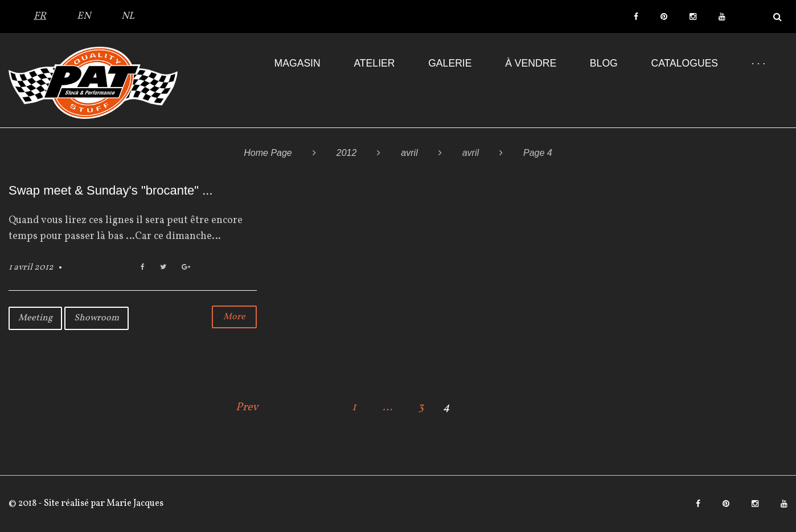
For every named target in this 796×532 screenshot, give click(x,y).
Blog (604, 63)
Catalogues (684, 63)
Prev (247, 407)
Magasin (298, 63)
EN (84, 16)
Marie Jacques (134, 504)
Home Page (268, 153)
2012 (347, 153)
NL (128, 16)
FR (40, 16)
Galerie (450, 63)
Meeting (35, 318)
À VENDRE (531, 63)
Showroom (97, 318)
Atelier (374, 63)
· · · (758, 63)
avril (409, 153)
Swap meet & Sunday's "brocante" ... (111, 190)
